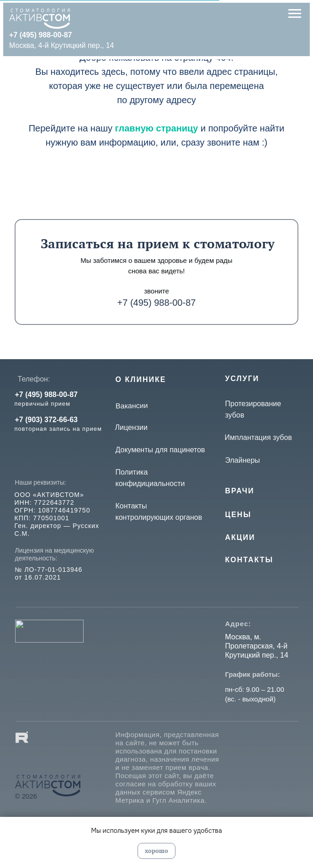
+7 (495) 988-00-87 (157, 303)
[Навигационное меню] (295, 14)
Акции (240, 537)
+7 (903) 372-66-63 (46, 420)
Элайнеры (243, 460)
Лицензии (131, 427)
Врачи (240, 491)
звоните (156, 291)
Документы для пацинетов (160, 450)
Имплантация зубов (258, 437)
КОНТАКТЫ (249, 560)
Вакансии (131, 406)
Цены (239, 515)
